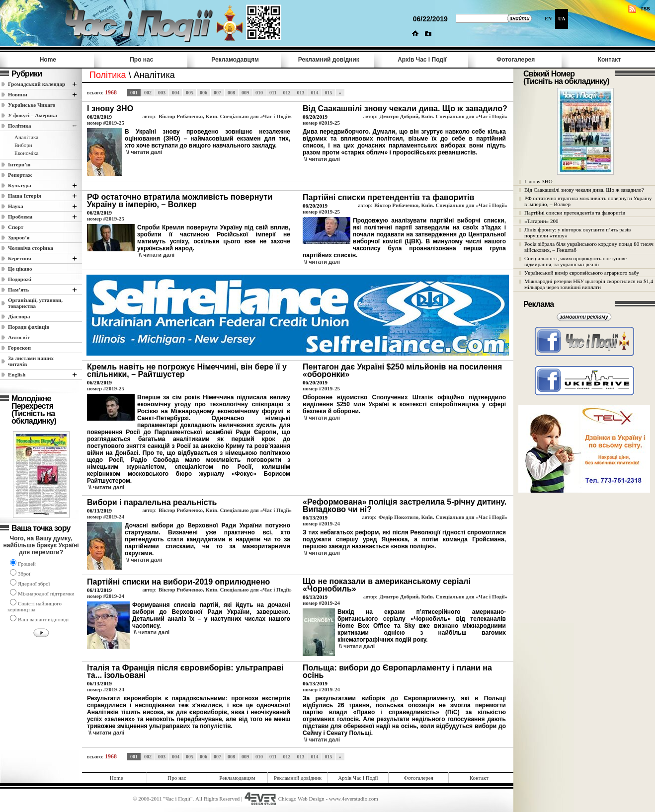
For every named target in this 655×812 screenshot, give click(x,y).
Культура (20, 185)
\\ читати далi (144, 152)
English (17, 374)
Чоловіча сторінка (31, 248)
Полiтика (20, 126)
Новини (18, 94)
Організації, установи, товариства (35, 303)
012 (287, 93)
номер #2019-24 (106, 517)
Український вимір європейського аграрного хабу (582, 273)
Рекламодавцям (235, 60)
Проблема (20, 217)
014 (315, 93)
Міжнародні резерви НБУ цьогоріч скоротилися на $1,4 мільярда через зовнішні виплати (589, 284)
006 (204, 93)
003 (162, 93)
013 (301, 93)
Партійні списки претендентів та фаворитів (575, 213)
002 (148, 93)
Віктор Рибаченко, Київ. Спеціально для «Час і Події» (225, 116)
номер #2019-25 (106, 123)
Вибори (23, 145)
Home (48, 60)
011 (273, 93)
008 (231, 93)
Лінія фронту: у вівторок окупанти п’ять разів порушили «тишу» (577, 232)
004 (176, 93)
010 (259, 93)
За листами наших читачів (31, 361)
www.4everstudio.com (354, 799)
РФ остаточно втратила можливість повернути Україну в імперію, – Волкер (588, 201)
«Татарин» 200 (541, 221)
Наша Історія (25, 196)
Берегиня (20, 258)
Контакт (609, 60)
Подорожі (20, 279)
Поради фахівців (29, 327)
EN (548, 19)
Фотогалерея (516, 60)
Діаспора (19, 316)
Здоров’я (19, 237)
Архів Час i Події (422, 60)
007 (217, 93)
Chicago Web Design (301, 799)
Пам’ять (18, 290)
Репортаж (20, 175)
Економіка (26, 153)
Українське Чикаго (32, 105)
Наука (16, 206)
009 (245, 93)
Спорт (16, 227)
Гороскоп (19, 348)
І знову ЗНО (538, 181)
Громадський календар (37, 84)
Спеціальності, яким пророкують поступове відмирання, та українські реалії (575, 261)
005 (190, 93)
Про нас (141, 60)
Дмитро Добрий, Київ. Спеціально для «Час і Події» (443, 116)
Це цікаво (20, 269)
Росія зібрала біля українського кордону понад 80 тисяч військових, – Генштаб (589, 247)
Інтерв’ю (19, 164)
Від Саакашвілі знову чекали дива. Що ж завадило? (584, 190)
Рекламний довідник (329, 60)
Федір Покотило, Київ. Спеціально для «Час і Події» (443, 517)
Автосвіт (19, 337)
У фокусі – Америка (33, 115)
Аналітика (26, 137)
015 (329, 93)
